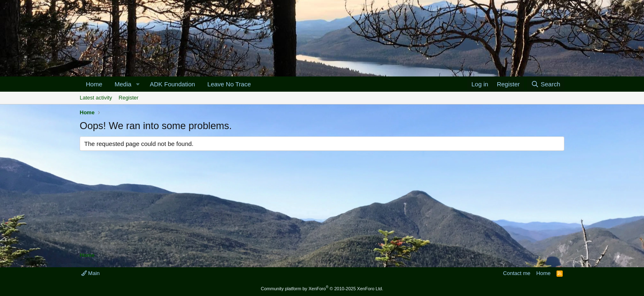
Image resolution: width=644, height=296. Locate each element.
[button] (138, 84)
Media (123, 84)
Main (91, 273)
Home (94, 84)
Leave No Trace (229, 84)
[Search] (546, 84)
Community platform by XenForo (322, 289)
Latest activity (96, 98)
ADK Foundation (172, 84)
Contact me (517, 273)
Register (129, 98)
